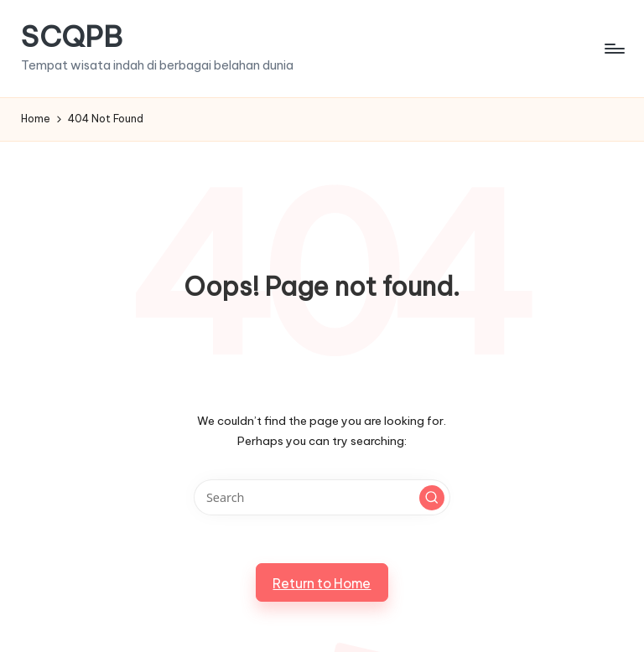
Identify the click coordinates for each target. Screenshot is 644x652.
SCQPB (72, 36)
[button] (432, 498)
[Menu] (613, 49)
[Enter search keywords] (322, 497)
